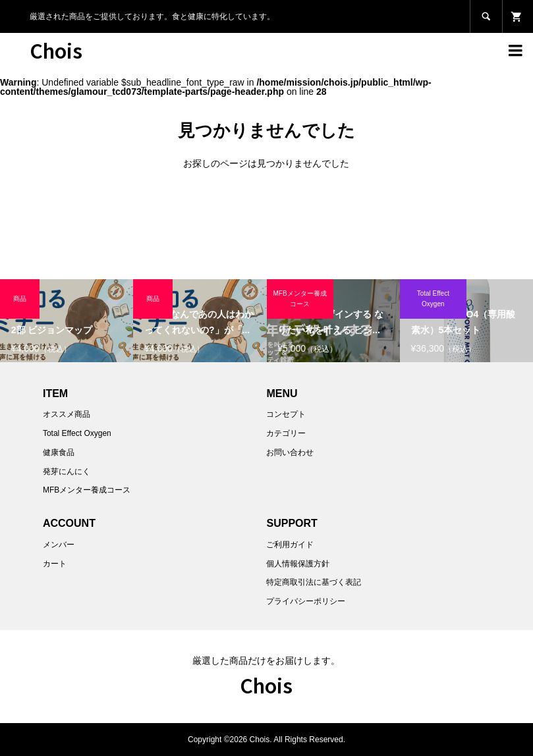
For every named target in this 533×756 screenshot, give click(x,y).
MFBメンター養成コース (87, 490)
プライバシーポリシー (306, 601)
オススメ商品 (67, 414)
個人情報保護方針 (298, 564)
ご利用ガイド (290, 545)
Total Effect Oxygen (77, 433)
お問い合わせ (290, 452)
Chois (56, 50)
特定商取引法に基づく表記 (314, 582)
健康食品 (59, 452)
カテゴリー (286, 433)
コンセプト (286, 414)
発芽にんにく (67, 472)
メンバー (59, 545)
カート (55, 564)
